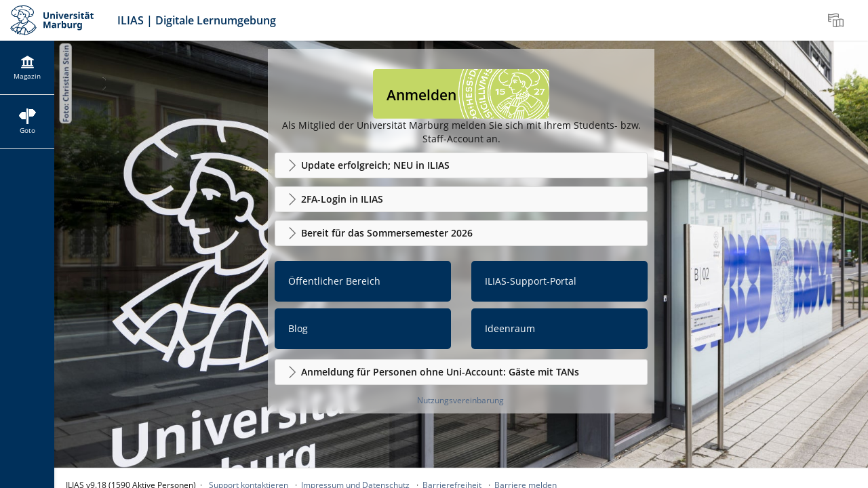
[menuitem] (837, 20)
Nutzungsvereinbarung (460, 400)
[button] (461, 165)
